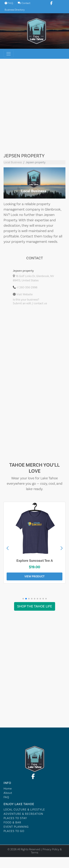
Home (8, 789)
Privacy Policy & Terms (46, 851)
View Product (34, 576)
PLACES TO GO (14, 831)
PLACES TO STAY (15, 818)
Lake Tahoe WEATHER (34, 714)
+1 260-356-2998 (27, 287)
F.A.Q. (9, 3)
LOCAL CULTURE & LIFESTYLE (24, 810)
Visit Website (25, 294)
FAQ (6, 797)
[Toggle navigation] (9, 54)
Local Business (13, 162)
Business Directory (15, 10)
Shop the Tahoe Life (35, 606)
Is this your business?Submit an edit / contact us (30, 301)
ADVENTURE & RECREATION (23, 814)
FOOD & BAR (12, 822)
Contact (24, 3)
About (8, 793)
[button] (62, 548)
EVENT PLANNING (16, 827)
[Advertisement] (33, 107)
